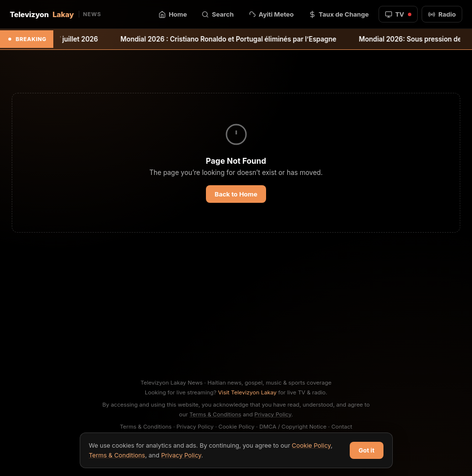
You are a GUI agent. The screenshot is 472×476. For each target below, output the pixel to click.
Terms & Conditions (215, 414)
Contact (342, 427)
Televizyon (56, 14)
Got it (367, 450)
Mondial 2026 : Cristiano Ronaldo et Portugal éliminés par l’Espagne (236, 39)
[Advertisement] (236, 305)
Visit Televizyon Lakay (247, 392)
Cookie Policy (237, 427)
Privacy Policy (273, 414)
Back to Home (236, 194)
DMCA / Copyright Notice (293, 427)
